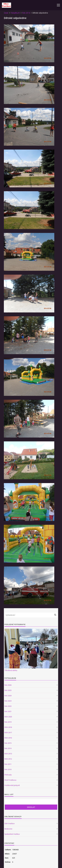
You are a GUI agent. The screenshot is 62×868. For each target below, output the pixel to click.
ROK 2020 (8, 717)
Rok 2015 (8, 743)
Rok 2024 (8, 696)
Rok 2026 (8, 685)
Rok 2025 (8, 690)
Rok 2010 (8, 769)
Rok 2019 (8, 722)
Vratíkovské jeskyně (12, 785)
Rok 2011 (8, 764)
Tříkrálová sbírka (11, 670)
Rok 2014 (26, 13)
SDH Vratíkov (10, 823)
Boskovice (8, 829)
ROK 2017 (8, 732)
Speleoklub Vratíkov (12, 834)
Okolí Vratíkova (10, 780)
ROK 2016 (8, 738)
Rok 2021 (8, 711)
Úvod (6, 13)
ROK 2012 (8, 759)
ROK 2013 (8, 754)
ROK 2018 (8, 727)
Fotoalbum (15, 13)
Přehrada (8, 775)
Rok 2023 (8, 701)
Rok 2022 (8, 706)
